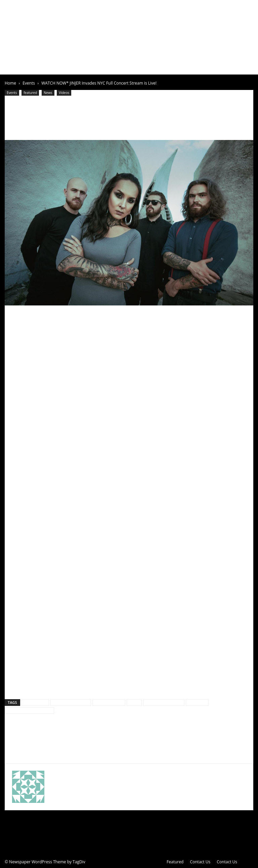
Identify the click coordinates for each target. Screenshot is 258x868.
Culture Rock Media (71, 702)
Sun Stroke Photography (29, 710)
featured (30, 93)
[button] (245, 67)
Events (84, 66)
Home (13, 66)
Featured (175, 862)
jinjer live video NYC (164, 702)
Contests (191, 66)
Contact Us (200, 862)
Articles (58, 66)
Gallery (122, 66)
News (103, 66)
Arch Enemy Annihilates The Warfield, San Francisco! (195, 738)
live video (197, 702)
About (32, 66)
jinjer (134, 702)
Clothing (165, 66)
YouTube (41, 397)
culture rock (35, 702)
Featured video (109, 702)
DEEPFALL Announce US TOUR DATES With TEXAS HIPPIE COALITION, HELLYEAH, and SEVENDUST (61, 742)
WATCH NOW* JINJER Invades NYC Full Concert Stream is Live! (120, 113)
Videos (143, 66)
